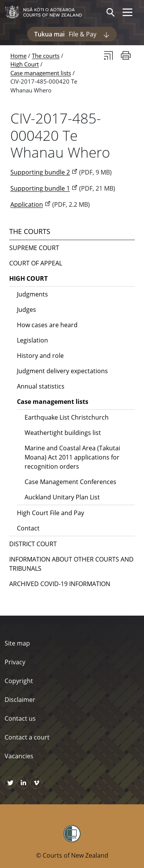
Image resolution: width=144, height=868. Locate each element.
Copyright (19, 681)
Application (27, 204)
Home (18, 56)
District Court (33, 544)
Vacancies (19, 756)
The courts (46, 56)
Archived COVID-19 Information (60, 584)
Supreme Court (34, 248)
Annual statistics (41, 386)
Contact (28, 528)
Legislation (32, 340)
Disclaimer (20, 700)
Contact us (20, 718)
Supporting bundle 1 (40, 188)
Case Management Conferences (70, 482)
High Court (25, 64)
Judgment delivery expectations (62, 371)
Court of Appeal (36, 263)
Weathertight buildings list (63, 433)
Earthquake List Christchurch (67, 417)
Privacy (15, 662)
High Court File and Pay (50, 513)
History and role (40, 356)
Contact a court (27, 737)
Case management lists (41, 73)
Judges (26, 310)
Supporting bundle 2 (40, 172)
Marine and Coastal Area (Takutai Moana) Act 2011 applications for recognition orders (72, 457)
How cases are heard (47, 325)
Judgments (32, 294)
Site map (17, 643)
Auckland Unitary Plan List (62, 497)
